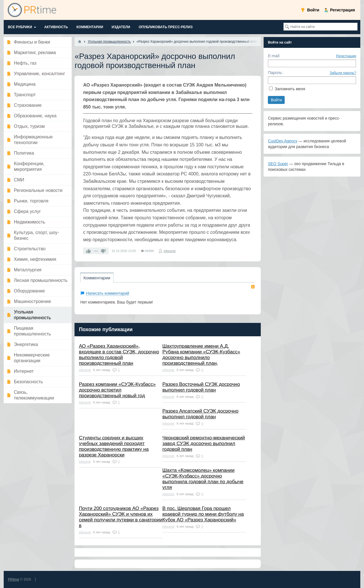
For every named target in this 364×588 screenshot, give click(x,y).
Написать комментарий (107, 293)
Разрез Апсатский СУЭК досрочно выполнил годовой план (200, 414)
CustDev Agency (283, 141)
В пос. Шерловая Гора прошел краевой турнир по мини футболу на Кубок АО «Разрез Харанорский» (203, 514)
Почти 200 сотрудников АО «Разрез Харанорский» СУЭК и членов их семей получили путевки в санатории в (121, 517)
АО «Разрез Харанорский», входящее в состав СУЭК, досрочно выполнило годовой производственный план (119, 355)
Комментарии (97, 278)
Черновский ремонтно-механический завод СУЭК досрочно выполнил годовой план (204, 443)
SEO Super (278, 164)
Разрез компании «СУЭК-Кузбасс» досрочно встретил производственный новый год (117, 390)
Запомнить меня (290, 89)
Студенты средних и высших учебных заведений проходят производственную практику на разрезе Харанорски (114, 446)
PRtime (14, 579)
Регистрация (346, 56)
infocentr (170, 251)
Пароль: (275, 73)
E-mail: (274, 56)
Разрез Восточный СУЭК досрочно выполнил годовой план (201, 387)
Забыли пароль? (343, 73)
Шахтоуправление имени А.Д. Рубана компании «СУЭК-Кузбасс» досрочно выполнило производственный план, (201, 355)
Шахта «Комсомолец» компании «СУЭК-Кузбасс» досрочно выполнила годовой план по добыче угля (203, 479)
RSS (253, 287)
